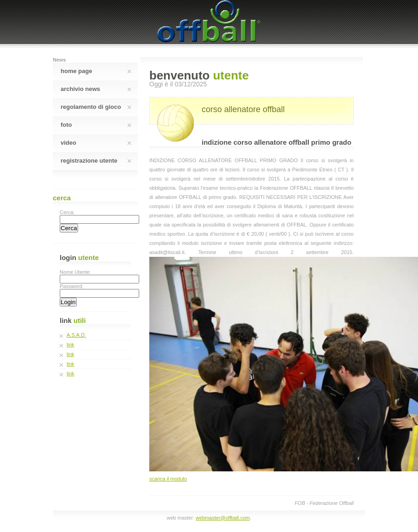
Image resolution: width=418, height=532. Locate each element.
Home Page (96, 71)
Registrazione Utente (96, 161)
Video (96, 143)
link (71, 345)
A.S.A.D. (76, 335)
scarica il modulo (168, 479)
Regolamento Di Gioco (96, 107)
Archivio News (96, 89)
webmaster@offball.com (223, 518)
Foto (96, 125)
